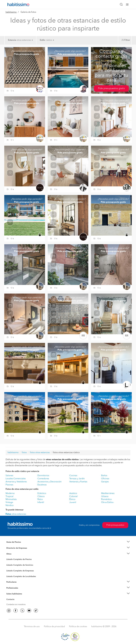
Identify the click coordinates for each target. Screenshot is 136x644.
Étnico (72, 499)
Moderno (10, 493)
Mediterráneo (108, 493)
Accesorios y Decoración (49, 482)
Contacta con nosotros (16, 604)
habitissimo (11, 12)
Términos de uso (32, 627)
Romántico (106, 499)
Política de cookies (78, 627)
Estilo (42, 40)
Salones (9, 476)
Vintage (9, 502)
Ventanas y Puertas (78, 482)
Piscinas (9, 485)
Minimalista (11, 499)
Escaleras (42, 485)
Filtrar (127, 40)
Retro (40, 499)
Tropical (9, 496)
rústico (50, 40)
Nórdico (10, 506)
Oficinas (105, 479)
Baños (104, 476)
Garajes (105, 482)
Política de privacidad (54, 627)
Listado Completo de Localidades (21, 576)
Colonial (73, 496)
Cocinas (73, 476)
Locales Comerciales (16, 479)
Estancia (12, 40)
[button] (8, 91)
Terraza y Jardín (77, 479)
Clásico (41, 496)
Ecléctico (42, 493)
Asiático (73, 493)
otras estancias (25, 40)
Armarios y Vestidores (16, 482)
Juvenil (73, 502)
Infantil (41, 502)
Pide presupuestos (115, 525)
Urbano (105, 496)
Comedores (43, 479)
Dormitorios (43, 476)
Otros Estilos (107, 502)
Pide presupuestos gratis (111, 88)
